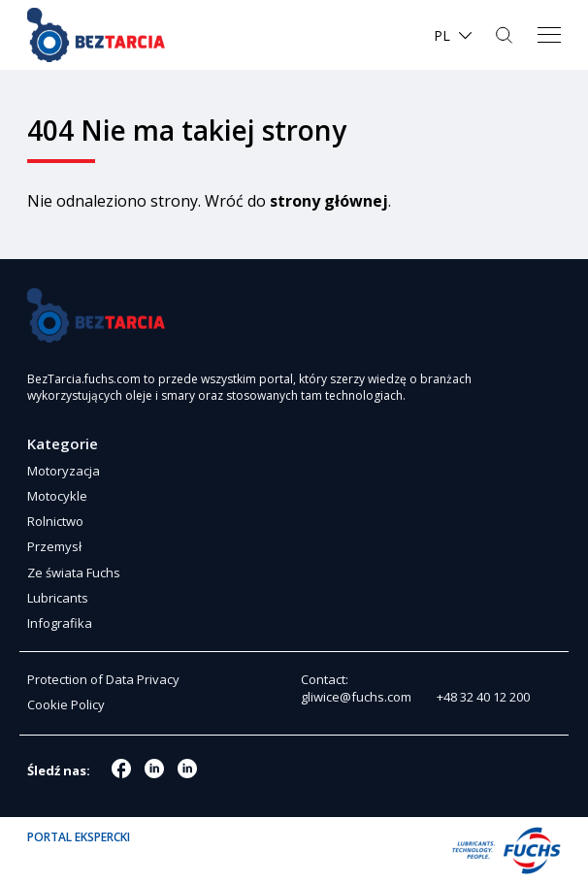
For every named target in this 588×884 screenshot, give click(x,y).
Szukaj (506, 35)
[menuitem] (454, 35)
